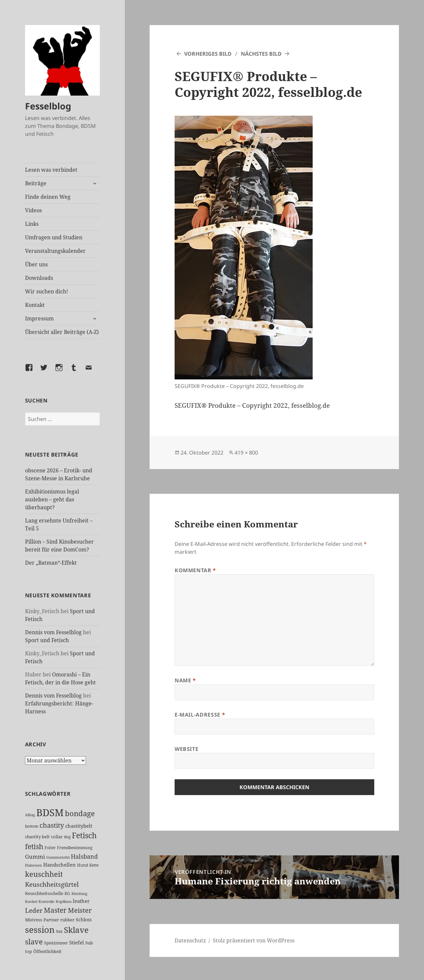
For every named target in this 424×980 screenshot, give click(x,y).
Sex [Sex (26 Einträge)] (59, 931)
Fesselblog (48, 106)
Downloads (39, 278)
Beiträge (36, 183)
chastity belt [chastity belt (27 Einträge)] (37, 837)
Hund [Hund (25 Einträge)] (83, 865)
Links (32, 224)
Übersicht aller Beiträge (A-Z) (62, 332)
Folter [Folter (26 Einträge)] (50, 848)
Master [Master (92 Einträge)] (55, 910)
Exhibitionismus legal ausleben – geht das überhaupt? (52, 499)
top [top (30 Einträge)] (28, 951)
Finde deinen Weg (48, 197)
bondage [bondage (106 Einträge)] (80, 813)
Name (185, 680)
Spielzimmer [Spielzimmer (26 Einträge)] (56, 943)
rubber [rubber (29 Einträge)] (67, 920)
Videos (33, 210)
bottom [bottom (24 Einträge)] (32, 826)
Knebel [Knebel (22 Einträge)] (31, 901)
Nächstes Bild (261, 54)
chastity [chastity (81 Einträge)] (52, 825)
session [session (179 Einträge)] (40, 930)
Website (186, 749)
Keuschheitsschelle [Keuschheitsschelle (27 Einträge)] (44, 893)
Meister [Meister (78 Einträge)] (80, 910)
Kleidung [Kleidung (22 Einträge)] (79, 893)
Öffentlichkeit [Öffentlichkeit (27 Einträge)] (47, 951)
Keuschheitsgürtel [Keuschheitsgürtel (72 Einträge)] (52, 884)
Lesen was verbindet (51, 170)
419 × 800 (246, 453)
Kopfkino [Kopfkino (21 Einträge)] (64, 901)
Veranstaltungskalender (55, 251)
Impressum (39, 318)
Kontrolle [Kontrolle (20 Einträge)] (46, 902)
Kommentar (195, 570)
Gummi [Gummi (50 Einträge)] (35, 857)
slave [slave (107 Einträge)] (34, 941)
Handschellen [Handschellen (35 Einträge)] (59, 865)
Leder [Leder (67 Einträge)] (34, 910)
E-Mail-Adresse (200, 715)
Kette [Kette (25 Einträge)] (94, 865)
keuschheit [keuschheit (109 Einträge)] (44, 874)
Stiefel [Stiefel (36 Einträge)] (77, 942)
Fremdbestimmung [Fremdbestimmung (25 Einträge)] (75, 848)
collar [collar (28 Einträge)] (57, 837)
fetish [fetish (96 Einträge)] (34, 846)
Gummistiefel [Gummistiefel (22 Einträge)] (58, 857)
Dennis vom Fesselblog (53, 632)
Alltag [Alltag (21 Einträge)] (30, 815)
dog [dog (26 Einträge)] (67, 837)
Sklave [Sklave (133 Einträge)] (76, 930)
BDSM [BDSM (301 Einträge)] (50, 813)
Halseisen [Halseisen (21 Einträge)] (33, 865)
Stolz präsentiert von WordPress (254, 940)
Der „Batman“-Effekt (51, 563)
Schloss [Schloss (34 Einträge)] (84, 920)
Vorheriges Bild (208, 54)
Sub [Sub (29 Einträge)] (89, 943)
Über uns (36, 264)
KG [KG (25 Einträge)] (67, 893)
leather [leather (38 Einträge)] (81, 901)
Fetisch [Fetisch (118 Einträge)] (84, 835)
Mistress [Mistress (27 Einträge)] (34, 920)
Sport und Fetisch (47, 640)
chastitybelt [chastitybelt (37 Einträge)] (79, 826)
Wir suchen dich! (46, 291)
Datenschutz (190, 940)
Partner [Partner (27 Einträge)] (51, 920)
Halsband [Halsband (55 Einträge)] (84, 856)
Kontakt (35, 305)
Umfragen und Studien (54, 237)
